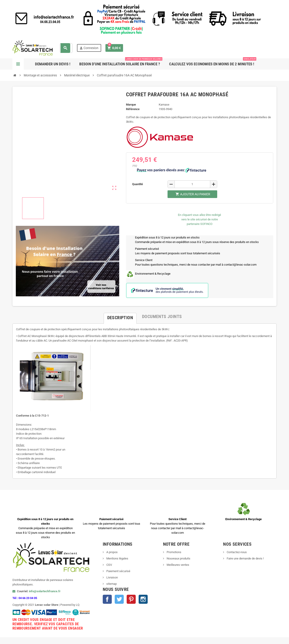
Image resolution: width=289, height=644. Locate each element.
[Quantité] (192, 184)
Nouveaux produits (178, 558)
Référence (133, 109)
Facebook (107, 599)
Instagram (143, 599)
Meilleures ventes (178, 565)
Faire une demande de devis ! (245, 558)
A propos (112, 552)
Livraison (112, 577)
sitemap (111, 584)
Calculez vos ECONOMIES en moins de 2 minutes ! (213, 62)
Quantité (138, 184)
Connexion (89, 48)
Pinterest (131, 599)
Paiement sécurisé (118, 571)
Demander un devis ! (53, 64)
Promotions (174, 552)
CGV (109, 565)
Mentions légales (117, 558)
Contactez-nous (236, 552)
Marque (131, 105)
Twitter (119, 599)
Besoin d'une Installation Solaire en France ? (121, 62)
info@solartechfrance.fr (45, 591)
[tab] (120, 316)
